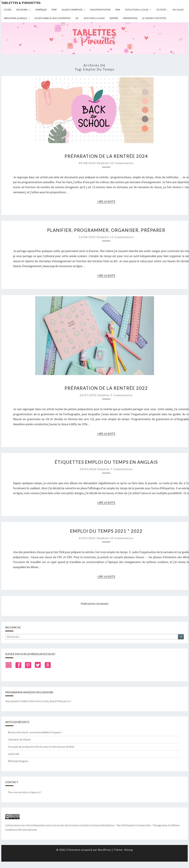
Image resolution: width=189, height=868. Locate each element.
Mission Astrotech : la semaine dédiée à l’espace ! (35, 732)
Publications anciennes (95, 604)
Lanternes (14, 754)
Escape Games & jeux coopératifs (53, 18)
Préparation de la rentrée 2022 (106, 388)
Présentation (130, 18)
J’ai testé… (162, 10)
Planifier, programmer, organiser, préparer (106, 230)
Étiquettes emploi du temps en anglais (106, 462)
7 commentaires (122, 469)
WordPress (105, 850)
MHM (118, 10)
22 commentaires (122, 163)
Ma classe (178, 10)
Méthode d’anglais (18, 761)
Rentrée (114, 18)
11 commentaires (122, 237)
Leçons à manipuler (72, 10)
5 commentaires (122, 395)
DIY (77, 18)
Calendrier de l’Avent (19, 739)
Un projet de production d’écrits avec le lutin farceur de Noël (41, 747)
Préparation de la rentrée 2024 (106, 156)
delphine (103, 163)
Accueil (8, 10)
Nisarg (129, 850)
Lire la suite (106, 202)
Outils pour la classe (137, 10)
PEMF (54, 10)
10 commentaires (122, 538)
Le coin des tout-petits (154, 18)
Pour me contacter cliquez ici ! (25, 792)
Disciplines (22, 10)
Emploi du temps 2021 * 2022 (106, 531)
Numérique (41, 10)
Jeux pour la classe (94, 18)
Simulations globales (15, 18)
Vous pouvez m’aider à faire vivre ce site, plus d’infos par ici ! (38, 701)
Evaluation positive (100, 10)
